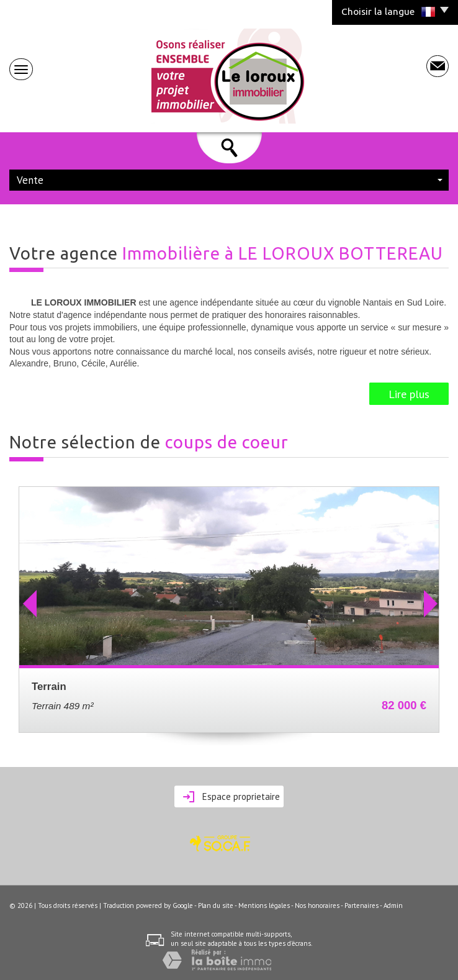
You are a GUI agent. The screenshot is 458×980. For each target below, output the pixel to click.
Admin (393, 905)
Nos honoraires (317, 905)
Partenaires (361, 905)
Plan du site (216, 905)
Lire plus (409, 394)
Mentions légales (264, 905)
